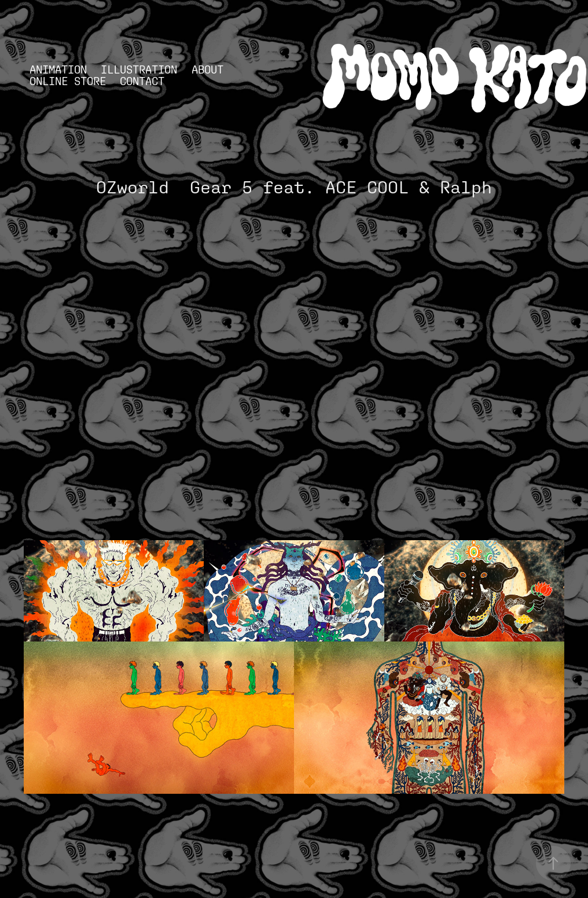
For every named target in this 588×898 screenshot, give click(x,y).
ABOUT (207, 69)
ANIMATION (58, 69)
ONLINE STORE (68, 81)
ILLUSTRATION (139, 69)
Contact (142, 81)
